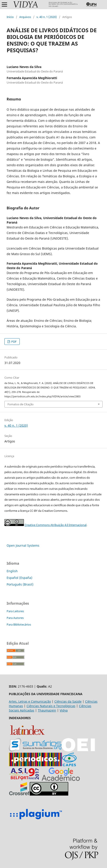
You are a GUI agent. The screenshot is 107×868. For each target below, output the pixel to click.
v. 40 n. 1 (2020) (47, 17)
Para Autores (15, 618)
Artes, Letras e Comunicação (30, 701)
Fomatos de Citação (21, 404)
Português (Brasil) (20, 584)
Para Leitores (15, 611)
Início (10, 17)
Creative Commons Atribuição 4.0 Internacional (55, 525)
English (12, 571)
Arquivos (25, 17)
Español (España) (19, 578)
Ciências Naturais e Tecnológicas (51, 706)
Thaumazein (47, 710)
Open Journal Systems (23, 545)
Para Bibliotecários (19, 624)
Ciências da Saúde (68, 701)
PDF (14, 342)
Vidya (64, 710)
